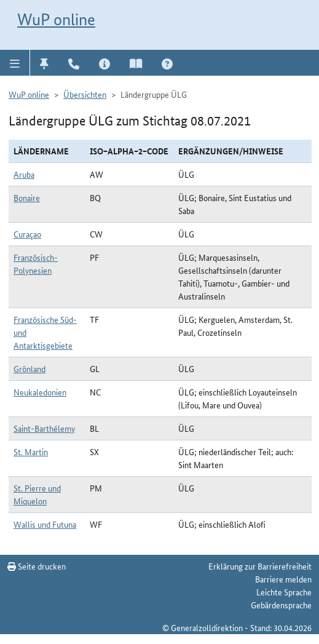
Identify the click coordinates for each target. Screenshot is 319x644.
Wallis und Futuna (45, 524)
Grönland (30, 368)
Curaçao (27, 234)
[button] (15, 63)
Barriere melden (283, 579)
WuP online (56, 19)
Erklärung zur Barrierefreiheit (260, 566)
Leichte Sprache (284, 592)
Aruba (24, 174)
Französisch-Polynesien (36, 264)
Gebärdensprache (281, 605)
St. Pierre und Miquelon (37, 494)
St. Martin (31, 451)
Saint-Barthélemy (44, 428)
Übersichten (85, 94)
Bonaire (27, 197)
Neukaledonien (40, 392)
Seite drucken (37, 566)
